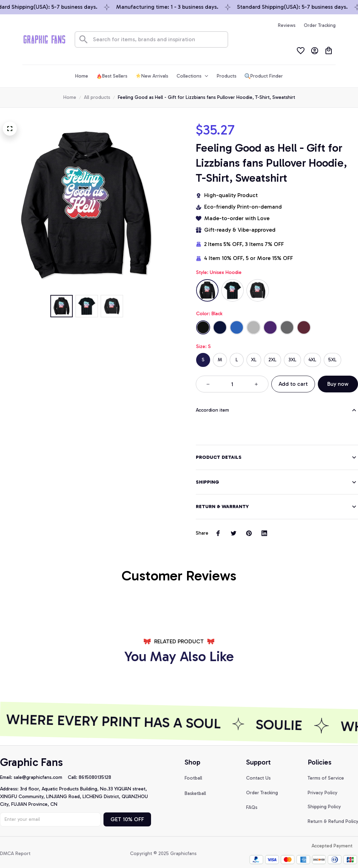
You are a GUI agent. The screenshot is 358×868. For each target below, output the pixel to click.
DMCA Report (15, 845)
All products (97, 97)
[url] (41, 769)
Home (70, 97)
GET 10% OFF (127, 811)
